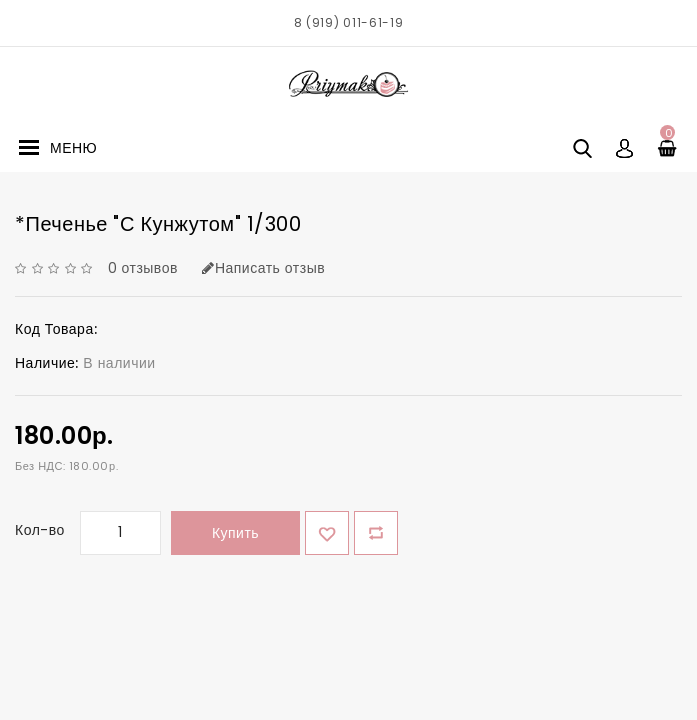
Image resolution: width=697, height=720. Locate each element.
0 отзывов (143, 268)
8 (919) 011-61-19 (349, 22)
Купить (235, 533)
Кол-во (40, 530)
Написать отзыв (263, 268)
